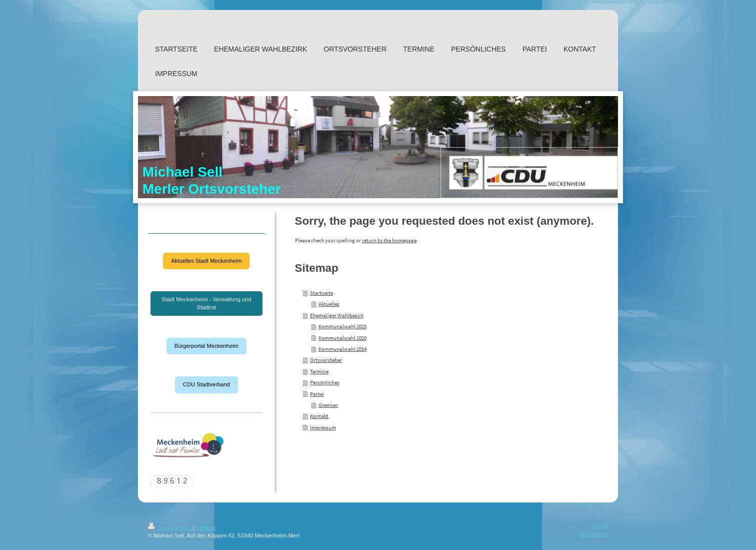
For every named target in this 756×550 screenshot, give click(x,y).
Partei (317, 394)
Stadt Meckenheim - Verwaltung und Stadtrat (206, 303)
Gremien (328, 405)
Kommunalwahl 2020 (342, 338)
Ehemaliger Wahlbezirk (337, 315)
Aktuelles (329, 304)
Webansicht (593, 534)
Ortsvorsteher (326, 360)
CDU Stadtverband (206, 384)
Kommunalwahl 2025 (342, 326)
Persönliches (325, 382)
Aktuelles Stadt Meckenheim (206, 261)
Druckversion (170, 527)
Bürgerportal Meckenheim (206, 346)
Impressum (323, 427)
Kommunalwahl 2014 (342, 349)
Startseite (321, 293)
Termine (319, 371)
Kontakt (319, 416)
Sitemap (206, 527)
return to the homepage (389, 240)
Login (601, 526)
